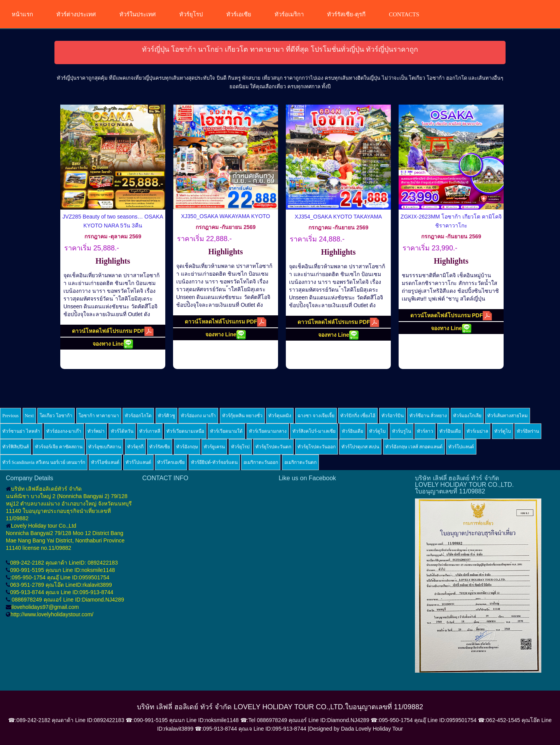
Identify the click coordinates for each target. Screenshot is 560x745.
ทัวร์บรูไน (402, 431)
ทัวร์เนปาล (477, 431)
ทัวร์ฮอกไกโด (138, 416)
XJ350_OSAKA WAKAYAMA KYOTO (225, 216)
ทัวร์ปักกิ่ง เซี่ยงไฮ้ (358, 416)
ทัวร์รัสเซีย (160, 447)
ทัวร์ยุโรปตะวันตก (273, 447)
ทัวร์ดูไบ (377, 431)
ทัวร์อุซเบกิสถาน (105, 447)
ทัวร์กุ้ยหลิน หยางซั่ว (242, 416)
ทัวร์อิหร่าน (528, 431)
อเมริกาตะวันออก (261, 462)
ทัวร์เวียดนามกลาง (268, 431)
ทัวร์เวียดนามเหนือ (185, 431)
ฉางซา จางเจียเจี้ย (316, 416)
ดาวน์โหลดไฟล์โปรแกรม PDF (113, 331)
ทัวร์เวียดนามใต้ (226, 431)
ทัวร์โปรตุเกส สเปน (360, 447)
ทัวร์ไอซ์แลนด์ (105, 462)
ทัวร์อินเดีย (353, 431)
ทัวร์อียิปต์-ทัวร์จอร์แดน (214, 462)
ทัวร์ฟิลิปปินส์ (16, 447)
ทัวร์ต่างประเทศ (76, 14)
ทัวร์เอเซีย (239, 14)
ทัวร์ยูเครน (214, 447)
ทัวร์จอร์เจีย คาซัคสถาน (59, 447)
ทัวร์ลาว (425, 431)
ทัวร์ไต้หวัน (122, 431)
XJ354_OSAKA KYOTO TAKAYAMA (338, 217)
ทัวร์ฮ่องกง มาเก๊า (198, 416)
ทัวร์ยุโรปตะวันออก (317, 447)
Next (29, 416)
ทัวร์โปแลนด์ (461, 447)
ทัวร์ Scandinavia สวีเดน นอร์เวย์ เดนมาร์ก (44, 462)
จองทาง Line (113, 344)
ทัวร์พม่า (96, 431)
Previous (10, 416)
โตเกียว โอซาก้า (56, 416)
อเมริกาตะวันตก (300, 462)
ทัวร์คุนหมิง (280, 416)
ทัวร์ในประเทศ (138, 14)
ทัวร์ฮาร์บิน (393, 416)
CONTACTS (404, 14)
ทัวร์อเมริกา (289, 14)
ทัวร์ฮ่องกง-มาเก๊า (64, 431)
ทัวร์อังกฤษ (187, 447)
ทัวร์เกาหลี (150, 431)
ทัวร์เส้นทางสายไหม (507, 416)
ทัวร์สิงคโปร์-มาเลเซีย (314, 431)
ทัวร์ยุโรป (191, 14)
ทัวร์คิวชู (166, 416)
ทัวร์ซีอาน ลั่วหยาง (428, 416)
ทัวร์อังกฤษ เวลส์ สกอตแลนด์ (414, 447)
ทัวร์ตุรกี (135, 447)
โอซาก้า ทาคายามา (99, 416)
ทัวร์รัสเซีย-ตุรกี (346, 14)
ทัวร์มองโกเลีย (467, 416)
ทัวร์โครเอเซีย (171, 462)
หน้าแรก (22, 14)
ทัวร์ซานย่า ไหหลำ (21, 431)
